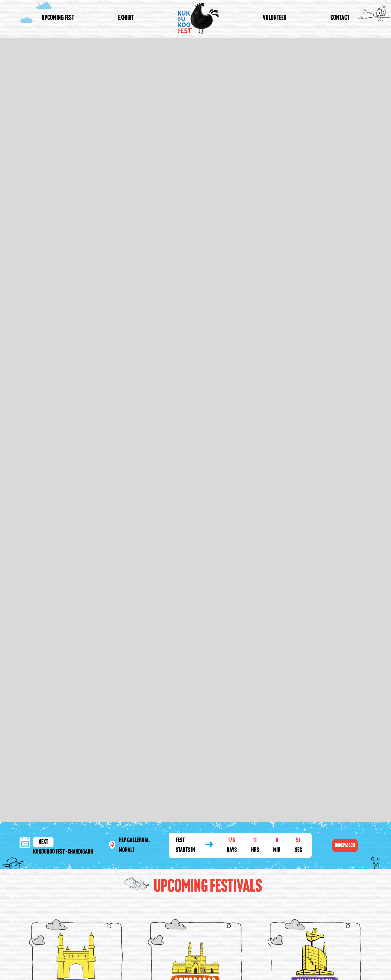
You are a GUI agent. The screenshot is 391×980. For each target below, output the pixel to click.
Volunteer (275, 18)
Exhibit (126, 18)
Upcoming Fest (58, 18)
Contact (340, 18)
